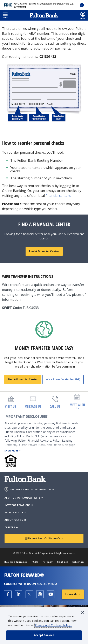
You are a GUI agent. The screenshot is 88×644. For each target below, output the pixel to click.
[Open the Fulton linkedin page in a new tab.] (19, 594)
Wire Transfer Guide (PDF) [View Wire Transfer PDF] (63, 379)
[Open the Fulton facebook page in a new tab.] (8, 594)
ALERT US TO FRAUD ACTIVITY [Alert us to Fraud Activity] (24, 498)
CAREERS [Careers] (11, 527)
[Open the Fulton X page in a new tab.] (29, 594)
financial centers (58, 196)
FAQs (35, 562)
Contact (63, 562)
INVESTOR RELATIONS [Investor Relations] (19, 505)
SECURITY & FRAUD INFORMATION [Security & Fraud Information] (32, 489)
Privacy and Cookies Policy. (53, 625)
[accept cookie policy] (44, 635)
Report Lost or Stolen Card (44, 538)
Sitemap (78, 562)
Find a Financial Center (23, 379)
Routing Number (16, 562)
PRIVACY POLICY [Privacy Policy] (16, 512)
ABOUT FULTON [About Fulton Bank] (16, 520)
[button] (5, 15)
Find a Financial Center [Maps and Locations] (44, 251)
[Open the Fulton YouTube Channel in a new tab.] (51, 594)
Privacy (48, 562)
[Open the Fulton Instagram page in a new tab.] (40, 594)
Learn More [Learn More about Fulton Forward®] (73, 594)
